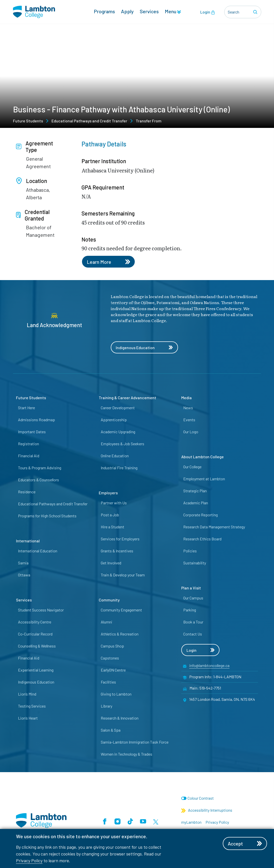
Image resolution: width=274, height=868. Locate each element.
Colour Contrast (201, 798)
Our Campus (193, 598)
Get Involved (111, 563)
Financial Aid (29, 456)
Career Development (118, 408)
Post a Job (110, 515)
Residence (27, 492)
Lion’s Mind (27, 694)
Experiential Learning (36, 670)
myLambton (191, 822)
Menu (173, 12)
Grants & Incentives (117, 551)
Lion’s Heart (28, 718)
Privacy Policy (29, 860)
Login (208, 12)
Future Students (28, 121)
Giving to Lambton (116, 694)
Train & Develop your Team (123, 575)
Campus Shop (112, 646)
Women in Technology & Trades (126, 754)
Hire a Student (112, 527)
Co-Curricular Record (35, 634)
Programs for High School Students (47, 516)
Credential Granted (33, 215)
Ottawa (24, 575)
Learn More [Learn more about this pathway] (108, 262)
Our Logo (191, 432)
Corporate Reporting (200, 515)
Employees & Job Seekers (122, 444)
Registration (28, 444)
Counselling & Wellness (37, 646)
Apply (127, 12)
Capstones (110, 658)
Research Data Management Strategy (214, 527)
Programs (104, 12)
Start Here (26, 408)
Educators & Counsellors (38, 480)
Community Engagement (121, 610)
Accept (245, 843)
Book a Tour (193, 622)
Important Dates (32, 432)
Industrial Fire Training (119, 468)
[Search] (256, 12)
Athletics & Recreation (120, 634)
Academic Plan (196, 503)
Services (149, 12)
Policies (190, 551)
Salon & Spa (111, 730)
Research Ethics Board (202, 539)
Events (189, 420)
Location (31, 181)
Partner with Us (114, 503)
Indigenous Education (144, 348)
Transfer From (149, 121)
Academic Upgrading (118, 432)
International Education (38, 551)
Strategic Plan (195, 491)
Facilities (108, 682)
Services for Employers (120, 539)
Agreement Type (34, 146)
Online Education (115, 456)
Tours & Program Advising (40, 468)
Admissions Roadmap (36, 420)
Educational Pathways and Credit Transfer (89, 121)
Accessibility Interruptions (207, 810)
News (188, 408)
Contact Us (193, 634)
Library (106, 706)
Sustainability (195, 563)
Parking (190, 610)
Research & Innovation (120, 718)
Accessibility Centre (35, 622)
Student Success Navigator (41, 610)
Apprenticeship (114, 420)
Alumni (106, 622)
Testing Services (32, 706)
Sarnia (23, 563)
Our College (192, 467)
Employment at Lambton (204, 479)
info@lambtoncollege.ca (209, 666)
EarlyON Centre (113, 670)
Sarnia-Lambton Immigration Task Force (135, 742)
